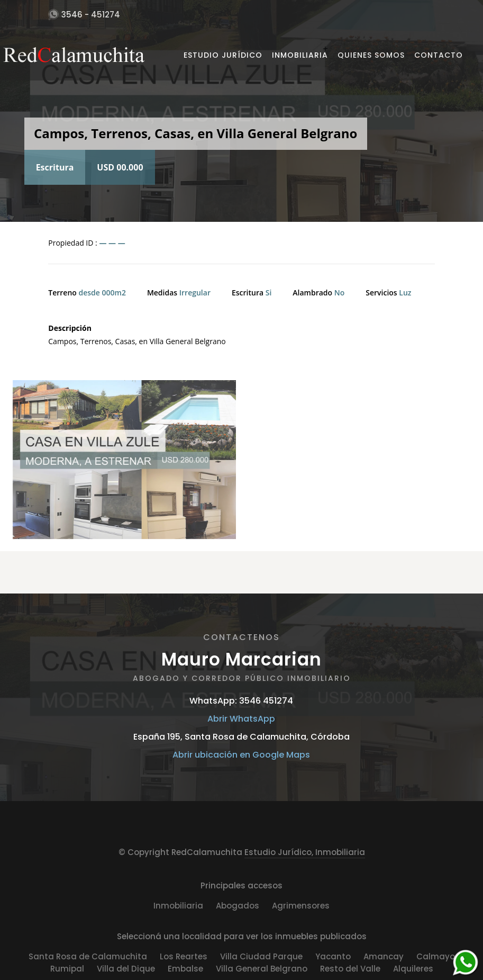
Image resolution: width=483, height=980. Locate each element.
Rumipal (67, 969)
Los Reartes (184, 956)
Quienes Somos (371, 55)
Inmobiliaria (300, 55)
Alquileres (413, 969)
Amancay (384, 956)
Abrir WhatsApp (241, 719)
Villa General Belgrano (262, 969)
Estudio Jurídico (223, 55)
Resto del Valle (350, 969)
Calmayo (436, 956)
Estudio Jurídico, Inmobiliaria (305, 852)
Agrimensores (301, 906)
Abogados (238, 906)
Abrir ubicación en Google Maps (241, 755)
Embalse (185, 969)
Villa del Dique (126, 969)
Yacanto (333, 956)
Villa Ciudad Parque (261, 956)
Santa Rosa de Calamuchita (88, 956)
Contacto (439, 55)
